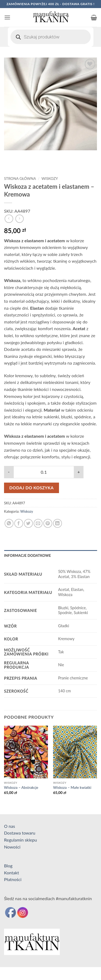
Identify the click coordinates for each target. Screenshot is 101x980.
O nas (10, 826)
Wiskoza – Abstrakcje (21, 787)
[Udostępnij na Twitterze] (28, 523)
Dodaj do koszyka (32, 488)
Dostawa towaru (20, 833)
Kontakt (11, 873)
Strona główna (20, 179)
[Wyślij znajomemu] (38, 523)
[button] (7, 17)
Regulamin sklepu (20, 840)
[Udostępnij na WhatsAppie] (9, 523)
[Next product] (9, 219)
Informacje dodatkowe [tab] (27, 555)
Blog (8, 866)
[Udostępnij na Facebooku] (19, 523)
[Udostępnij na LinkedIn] (58, 523)
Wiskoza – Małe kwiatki (72, 787)
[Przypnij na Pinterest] (48, 523)
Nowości (12, 847)
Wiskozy (50, 179)
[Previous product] (20, 219)
